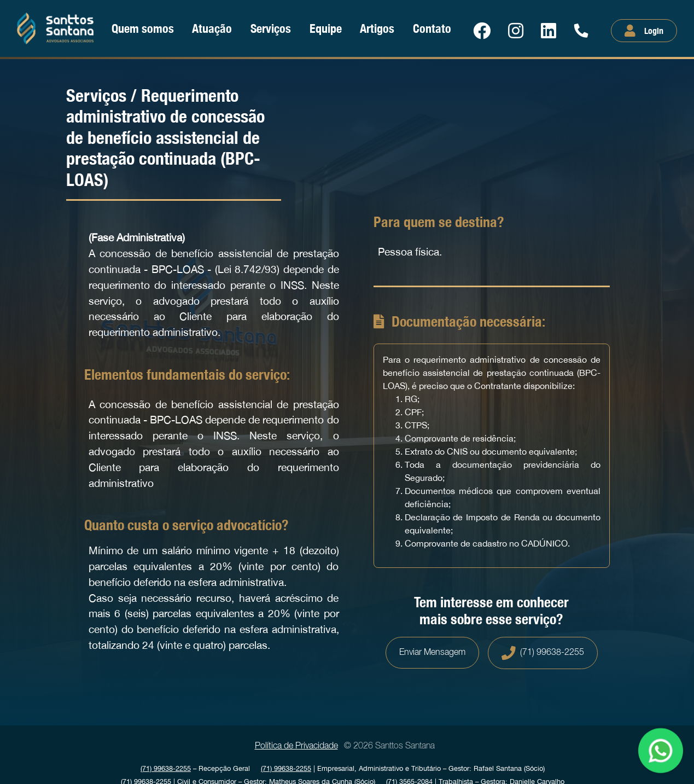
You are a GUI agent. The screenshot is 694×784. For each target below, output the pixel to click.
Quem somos (143, 28)
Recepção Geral (195, 768)
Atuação (212, 28)
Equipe (326, 28)
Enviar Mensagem (432, 653)
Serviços (271, 28)
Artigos (377, 28)
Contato (432, 28)
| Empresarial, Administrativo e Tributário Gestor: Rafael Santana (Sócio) (403, 768)
